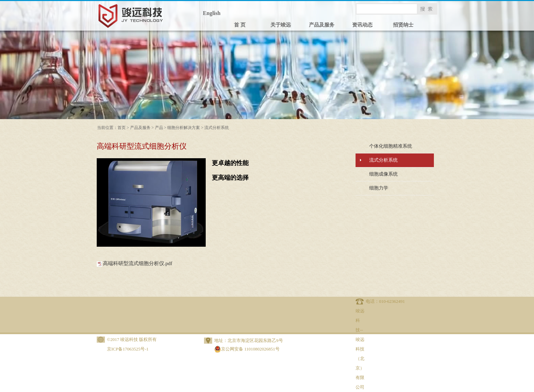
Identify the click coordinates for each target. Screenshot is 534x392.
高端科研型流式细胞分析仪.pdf (138, 263)
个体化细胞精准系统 (391, 146)
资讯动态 (362, 25)
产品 (159, 128)
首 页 (240, 25)
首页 (122, 128)
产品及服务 (322, 25)
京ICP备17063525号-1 (128, 349)
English (212, 13)
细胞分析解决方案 (184, 128)
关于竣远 (281, 25)
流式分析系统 (217, 128)
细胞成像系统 (383, 174)
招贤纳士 (403, 25)
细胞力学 (379, 188)
